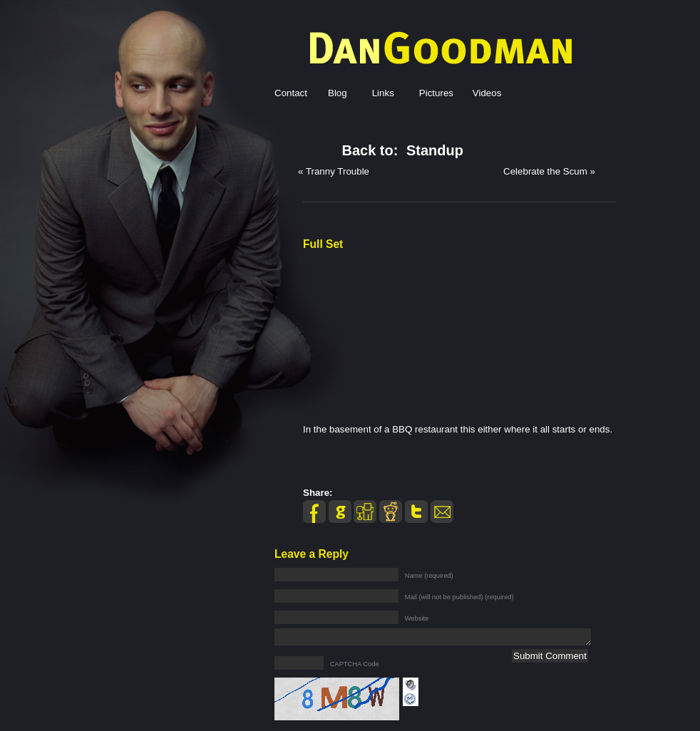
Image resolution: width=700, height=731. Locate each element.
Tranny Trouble (338, 171)
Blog (338, 93)
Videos (487, 93)
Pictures (436, 93)
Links (383, 93)
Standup (435, 150)
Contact (291, 93)
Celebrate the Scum (545, 171)
